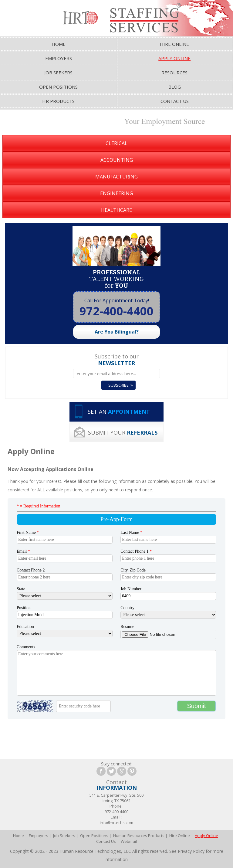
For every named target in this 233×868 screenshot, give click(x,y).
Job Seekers (58, 73)
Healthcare (116, 210)
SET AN (119, 412)
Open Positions (58, 87)
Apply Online (174, 58)
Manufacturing (116, 177)
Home (59, 44)
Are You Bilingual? (117, 332)
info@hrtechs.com (116, 822)
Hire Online (174, 44)
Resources (174, 73)
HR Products (58, 101)
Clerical (116, 143)
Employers (59, 58)
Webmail (129, 841)
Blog (175, 87)
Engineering (116, 193)
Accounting (117, 160)
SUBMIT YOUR (123, 432)
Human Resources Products (139, 836)
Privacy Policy (191, 851)
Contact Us (175, 101)
